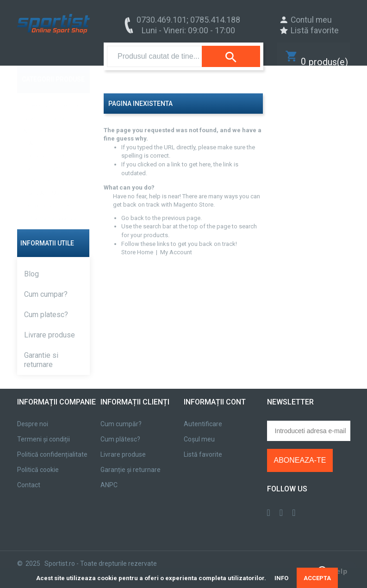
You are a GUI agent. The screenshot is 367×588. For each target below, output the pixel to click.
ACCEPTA (317, 578)
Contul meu (311, 20)
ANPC (109, 476)
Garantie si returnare (41, 351)
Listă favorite (315, 31)
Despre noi (33, 415)
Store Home (137, 243)
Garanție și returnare (131, 461)
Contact (29, 476)
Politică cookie (38, 461)
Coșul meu (199, 430)
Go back (133, 209)
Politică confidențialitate (52, 446)
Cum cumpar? (46, 285)
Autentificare (203, 415)
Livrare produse (50, 326)
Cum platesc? (46, 305)
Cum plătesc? (120, 430)
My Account (176, 243)
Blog (31, 265)
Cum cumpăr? (121, 415)
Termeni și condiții (44, 430)
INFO (281, 578)
